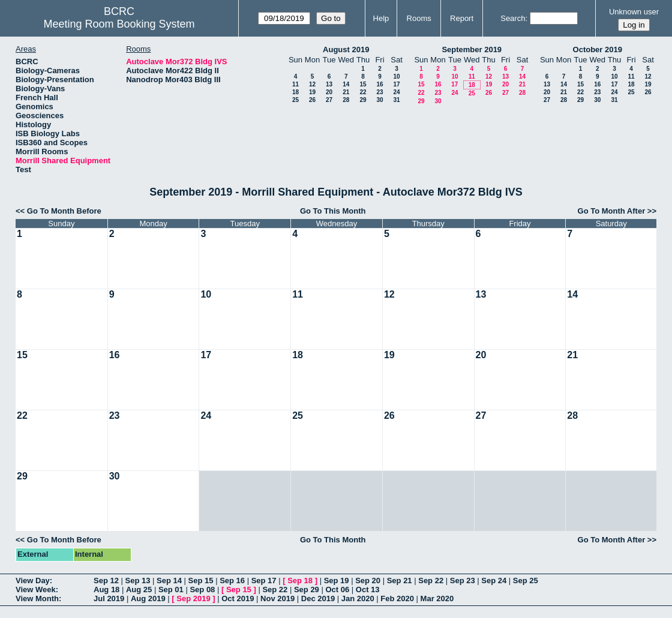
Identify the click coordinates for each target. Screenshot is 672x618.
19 (312, 92)
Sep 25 (526, 580)
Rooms (419, 18)
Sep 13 (138, 580)
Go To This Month (333, 211)
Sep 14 (169, 580)
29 (363, 100)
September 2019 (472, 49)
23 (379, 92)
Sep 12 (106, 580)
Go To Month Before (64, 211)
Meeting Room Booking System (119, 24)
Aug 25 (139, 589)
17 (396, 84)
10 (396, 76)
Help (381, 18)
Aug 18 (106, 589)
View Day (33, 580)
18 (295, 92)
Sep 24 (494, 580)
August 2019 (346, 49)
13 (329, 84)
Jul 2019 (109, 598)
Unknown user (634, 12)
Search (513, 18)
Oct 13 (368, 589)
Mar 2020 (437, 598)
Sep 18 (300, 580)
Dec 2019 (318, 598)
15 (363, 84)
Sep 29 (307, 589)
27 (329, 100)
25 (295, 100)
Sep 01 (171, 589)
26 (312, 100)
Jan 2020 (358, 598)
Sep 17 (264, 580)
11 (295, 84)
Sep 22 (431, 580)
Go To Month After (612, 211)
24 (396, 92)
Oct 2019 (238, 598)
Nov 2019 (277, 598)
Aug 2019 (148, 598)
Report (462, 18)
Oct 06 (337, 589)
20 (329, 92)
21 (346, 92)
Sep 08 (202, 589)
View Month (37, 598)
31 (396, 100)
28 (346, 100)
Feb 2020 (397, 598)
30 (379, 100)
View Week (36, 589)
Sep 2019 (193, 598)
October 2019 (598, 49)
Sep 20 (368, 580)
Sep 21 (400, 580)
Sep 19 (337, 580)
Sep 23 (463, 580)
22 (363, 92)
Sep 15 (201, 580)
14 (346, 84)
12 (312, 84)
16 (379, 84)
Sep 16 (232, 580)
